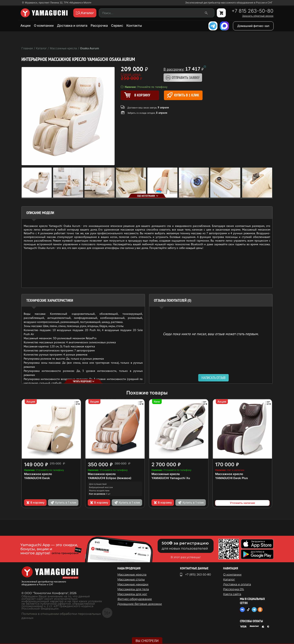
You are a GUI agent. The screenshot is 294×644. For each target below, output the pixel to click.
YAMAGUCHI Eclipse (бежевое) (110, 478)
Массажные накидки (133, 584)
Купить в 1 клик (183, 95)
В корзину (35, 503)
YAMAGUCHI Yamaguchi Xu (171, 478)
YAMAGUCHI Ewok (37, 478)
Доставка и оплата (72, 25)
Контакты (134, 25)
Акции (26, 25)
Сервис (117, 25)
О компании (44, 25)
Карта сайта (232, 594)
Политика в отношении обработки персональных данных (61, 616)
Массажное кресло (38, 474)
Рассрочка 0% (234, 589)
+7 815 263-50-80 (252, 11)
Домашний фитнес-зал (253, 26)
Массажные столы (131, 579)
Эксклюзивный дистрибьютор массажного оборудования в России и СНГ (229, 3)
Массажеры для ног (132, 594)
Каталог (229, 579)
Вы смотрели (147, 641)
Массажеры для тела (133, 589)
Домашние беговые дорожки (140, 604)
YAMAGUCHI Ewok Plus (232, 478)
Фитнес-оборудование (135, 599)
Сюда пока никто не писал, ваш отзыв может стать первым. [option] (211, 334)
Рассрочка (99, 25)
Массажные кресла (166, 474)
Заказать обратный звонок (258, 16)
